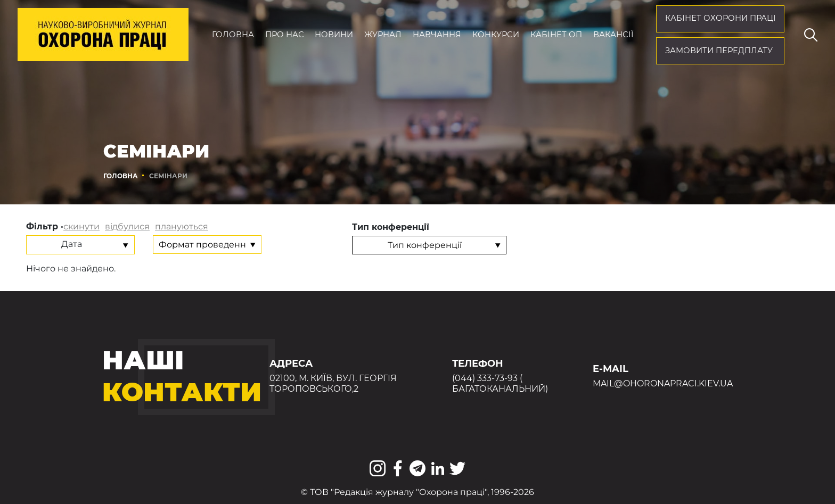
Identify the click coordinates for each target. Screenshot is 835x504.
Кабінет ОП (556, 35)
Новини (334, 35)
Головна (233, 35)
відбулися (127, 226)
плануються (182, 226)
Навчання (437, 35)
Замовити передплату (719, 51)
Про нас (285, 35)
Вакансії (613, 35)
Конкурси (496, 35)
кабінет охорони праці (721, 18)
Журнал (383, 35)
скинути (81, 226)
